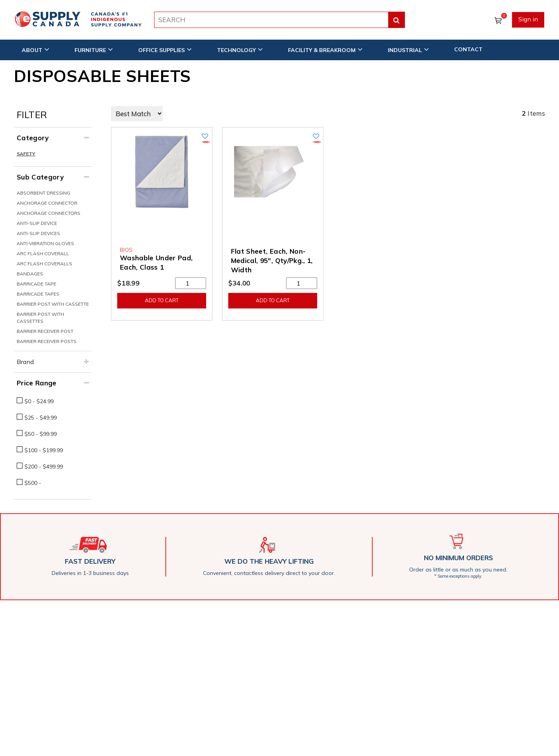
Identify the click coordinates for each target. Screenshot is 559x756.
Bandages (30, 274)
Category (33, 138)
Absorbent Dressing (43, 193)
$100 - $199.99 (44, 450)
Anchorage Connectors (49, 213)
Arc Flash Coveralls (44, 264)
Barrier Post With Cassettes (40, 318)
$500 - (33, 483)
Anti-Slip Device (37, 223)
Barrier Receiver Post (45, 331)
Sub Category (40, 177)
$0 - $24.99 (39, 401)
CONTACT (468, 49)
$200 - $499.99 (44, 467)
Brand (25, 362)
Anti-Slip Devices (38, 233)
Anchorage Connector (47, 203)
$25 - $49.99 (41, 418)
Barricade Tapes (38, 294)
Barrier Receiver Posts (47, 341)
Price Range (37, 383)
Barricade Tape (36, 284)
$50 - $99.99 (41, 434)
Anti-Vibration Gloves (45, 243)
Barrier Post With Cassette (53, 304)
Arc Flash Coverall (43, 253)
